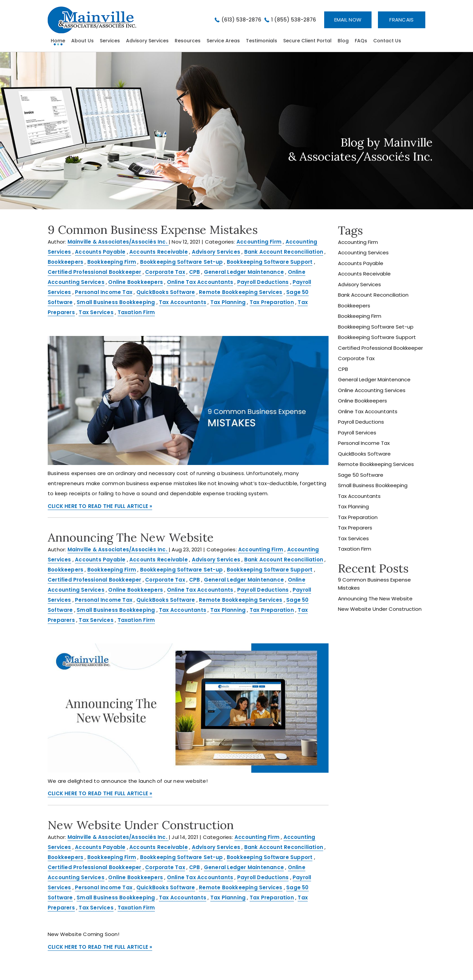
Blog (343, 41)
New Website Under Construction (141, 825)
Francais (401, 20)
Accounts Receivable (159, 252)
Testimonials (262, 41)
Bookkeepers (66, 262)
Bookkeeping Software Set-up (181, 262)
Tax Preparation (272, 302)
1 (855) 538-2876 (294, 20)
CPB (195, 272)
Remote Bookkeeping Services (241, 292)
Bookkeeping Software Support (270, 262)
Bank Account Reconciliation (284, 252)
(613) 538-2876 (241, 20)
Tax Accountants (183, 302)
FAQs (361, 41)
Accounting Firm (259, 242)
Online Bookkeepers (136, 282)
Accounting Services (363, 252)
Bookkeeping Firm (112, 262)
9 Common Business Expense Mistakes (153, 230)
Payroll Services (357, 433)
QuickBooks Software (166, 292)
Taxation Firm (136, 312)
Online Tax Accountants (200, 282)
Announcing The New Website (131, 537)
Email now (348, 20)
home (58, 41)
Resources (188, 41)
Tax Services (96, 312)
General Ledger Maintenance (244, 272)
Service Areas (223, 41)
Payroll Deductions (263, 282)
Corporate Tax (165, 272)
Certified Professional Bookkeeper (95, 272)
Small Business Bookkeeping (116, 302)
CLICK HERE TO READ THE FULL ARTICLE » (100, 506)
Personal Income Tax (104, 292)
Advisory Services (147, 41)
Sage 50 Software (361, 475)
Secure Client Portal (307, 41)
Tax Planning (228, 302)
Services (110, 41)
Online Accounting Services (372, 390)
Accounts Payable (100, 252)
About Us (82, 41)
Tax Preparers (355, 528)
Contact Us (387, 41)
